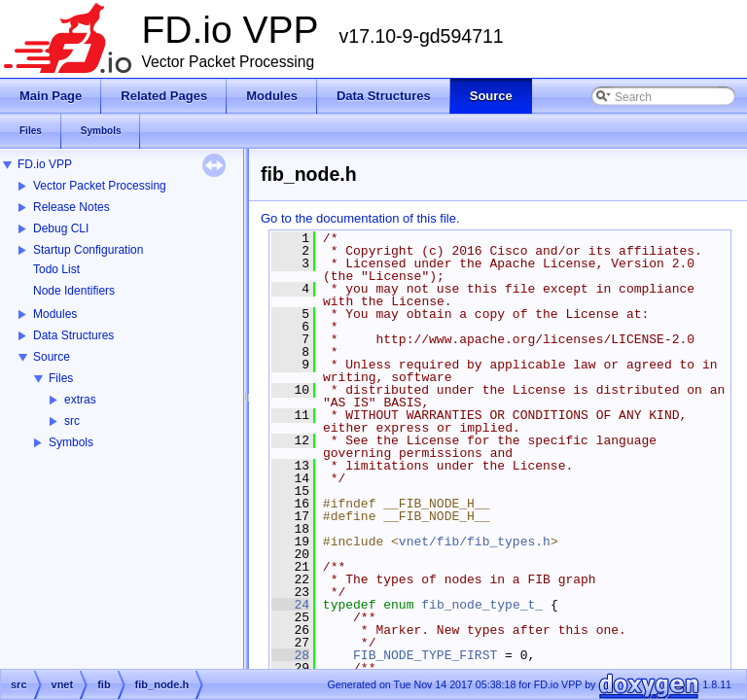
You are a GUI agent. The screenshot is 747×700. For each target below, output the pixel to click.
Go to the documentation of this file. (360, 218)
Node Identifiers (74, 291)
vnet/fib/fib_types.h (475, 542)
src (72, 421)
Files (61, 378)
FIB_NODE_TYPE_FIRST (425, 655)
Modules (55, 314)
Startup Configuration (88, 250)
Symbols (71, 442)
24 (290, 605)
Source (52, 357)
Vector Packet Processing (100, 186)
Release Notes (71, 207)
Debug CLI (61, 228)
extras (80, 400)
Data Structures (73, 335)
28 (290, 655)
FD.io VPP (45, 164)
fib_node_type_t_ (482, 605)
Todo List (56, 269)
